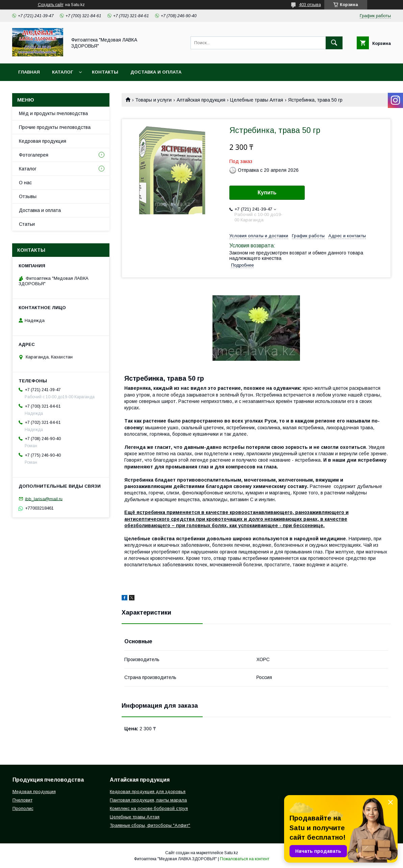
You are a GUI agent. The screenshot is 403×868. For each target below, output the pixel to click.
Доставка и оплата (156, 72)
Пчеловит (22, 800)
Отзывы (28, 196)
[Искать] (334, 43)
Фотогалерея (34, 155)
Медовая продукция (34, 792)
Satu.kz (231, 853)
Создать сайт (51, 5)
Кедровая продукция (43, 141)
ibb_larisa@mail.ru (44, 499)
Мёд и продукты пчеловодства (53, 113)
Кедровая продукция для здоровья (148, 792)
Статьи (27, 224)
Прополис (23, 808)
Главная (29, 72)
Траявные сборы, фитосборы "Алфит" (150, 825)
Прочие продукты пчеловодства (55, 127)
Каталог (62, 72)
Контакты (105, 72)
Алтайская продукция (201, 100)
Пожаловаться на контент (245, 859)
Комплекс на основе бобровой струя (149, 808)
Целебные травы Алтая (257, 100)
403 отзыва (310, 5)
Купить (267, 193)
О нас (25, 183)
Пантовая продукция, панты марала (148, 800)
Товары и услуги (153, 100)
